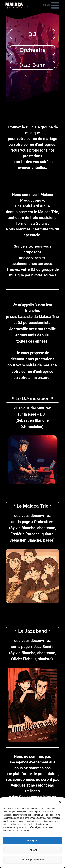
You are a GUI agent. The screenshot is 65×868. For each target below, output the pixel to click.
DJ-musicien (36, 399)
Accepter (32, 841)
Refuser (32, 850)
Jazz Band (42, 647)
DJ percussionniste (34, 323)
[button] (60, 802)
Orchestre (42, 522)
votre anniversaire (34, 378)
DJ (42, 414)
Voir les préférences (33, 860)
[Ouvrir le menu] (51, 5)
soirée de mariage (42, 139)
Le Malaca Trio (32, 506)
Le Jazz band (33, 631)
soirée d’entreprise (39, 144)
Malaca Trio (48, 212)
